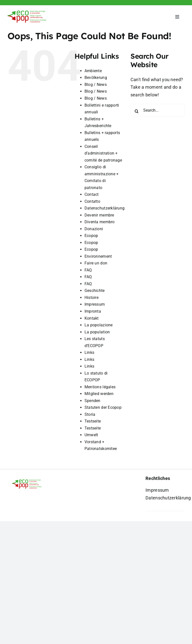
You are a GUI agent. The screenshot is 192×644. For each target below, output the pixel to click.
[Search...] (157, 110)
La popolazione (99, 325)
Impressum (95, 304)
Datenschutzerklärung (104, 208)
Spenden (92, 401)
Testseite (93, 421)
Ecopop (91, 236)
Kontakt (92, 318)
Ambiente (93, 71)
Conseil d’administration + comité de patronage (103, 153)
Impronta (93, 311)
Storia (90, 414)
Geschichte (95, 291)
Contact (92, 194)
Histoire (91, 298)
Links (89, 352)
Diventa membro (100, 222)
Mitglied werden (99, 394)
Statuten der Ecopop (103, 407)
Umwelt (91, 435)
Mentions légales (100, 387)
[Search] (137, 111)
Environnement (98, 256)
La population (97, 332)
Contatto (92, 201)
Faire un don (96, 263)
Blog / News (96, 85)
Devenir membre (99, 215)
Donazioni (94, 229)
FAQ (88, 270)
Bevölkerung (96, 78)
